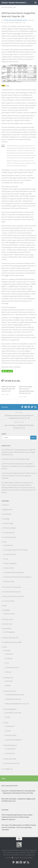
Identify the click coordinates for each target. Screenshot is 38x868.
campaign (6, 519)
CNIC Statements (10, 632)
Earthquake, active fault (14, 713)
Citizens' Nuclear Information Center (15, 3)
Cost (6, 559)
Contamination (11, 749)
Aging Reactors (8, 509)
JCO (8, 663)
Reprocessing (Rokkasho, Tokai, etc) (18, 704)
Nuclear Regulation (11, 709)
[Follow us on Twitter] (32, 407)
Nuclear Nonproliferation (14, 740)
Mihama (9, 672)
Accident (7, 650)
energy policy (9, 678)
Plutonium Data (10, 581)
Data (5, 542)
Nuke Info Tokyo (10, 614)
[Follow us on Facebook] (29, 407)
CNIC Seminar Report (10, 528)
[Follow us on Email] (26, 407)
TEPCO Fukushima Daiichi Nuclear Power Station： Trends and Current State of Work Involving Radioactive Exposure (18, 466)
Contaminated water (10, 537)
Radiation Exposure (11, 745)
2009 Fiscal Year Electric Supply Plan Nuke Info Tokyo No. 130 (9, 389)
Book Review (7, 514)
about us (6, 505)
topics (5, 647)
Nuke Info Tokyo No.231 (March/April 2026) (16, 459)
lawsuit (9, 731)
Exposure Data (9, 568)
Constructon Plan (10, 554)
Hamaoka (9, 658)
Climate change (8, 523)
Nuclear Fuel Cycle (10, 691)
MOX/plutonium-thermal (14, 699)
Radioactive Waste (11, 759)
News (5, 606)
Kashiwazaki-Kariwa (13, 667)
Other (7, 723)
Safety (8, 717)
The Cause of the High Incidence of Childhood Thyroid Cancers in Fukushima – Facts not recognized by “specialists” (19, 476)
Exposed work (11, 753)
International (10, 726)
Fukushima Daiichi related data (14, 572)
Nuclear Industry (11, 735)
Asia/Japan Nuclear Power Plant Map (16, 550)
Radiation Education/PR (11, 638)
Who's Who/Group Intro (12, 763)
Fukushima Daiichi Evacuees (12, 592)
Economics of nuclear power (12, 587)
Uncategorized (8, 769)
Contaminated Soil (9, 533)
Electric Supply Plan (9, 7)
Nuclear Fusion (8, 624)
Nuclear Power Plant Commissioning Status (18, 577)
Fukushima (10, 654)
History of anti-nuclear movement (14, 596)
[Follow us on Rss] (35, 407)
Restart (9, 686)
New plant (9, 681)
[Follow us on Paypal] (22, 407)
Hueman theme (28, 858)
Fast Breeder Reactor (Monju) (15, 695)
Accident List (9, 545)
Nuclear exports (8, 619)
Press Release (7, 629)
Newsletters (7, 610)
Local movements (9, 601)
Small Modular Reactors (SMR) (12, 642)
